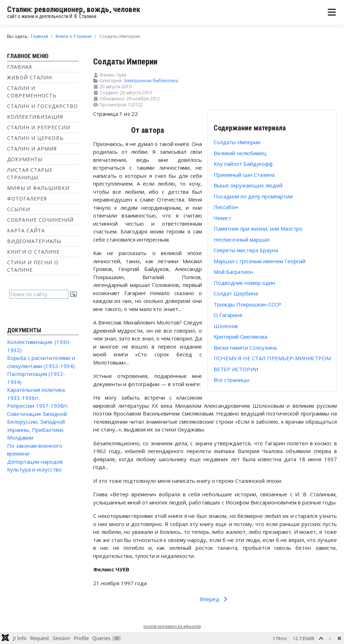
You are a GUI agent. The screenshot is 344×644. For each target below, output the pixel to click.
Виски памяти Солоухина (245, 348)
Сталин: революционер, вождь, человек (74, 9)
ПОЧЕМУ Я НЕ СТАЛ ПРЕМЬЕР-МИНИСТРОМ (272, 358)
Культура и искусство (34, 469)
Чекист (222, 218)
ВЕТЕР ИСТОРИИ (236, 369)
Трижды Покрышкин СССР (247, 304)
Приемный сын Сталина (244, 175)
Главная (19, 67)
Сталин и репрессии (39, 127)
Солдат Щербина (236, 293)
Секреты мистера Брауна (246, 250)
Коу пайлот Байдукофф (243, 164)
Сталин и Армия (32, 149)
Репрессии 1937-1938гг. (38, 406)
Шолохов (226, 326)
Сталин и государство (43, 106)
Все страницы (232, 380)
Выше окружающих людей (248, 185)
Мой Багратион (233, 272)
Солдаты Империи (237, 142)
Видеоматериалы (34, 241)
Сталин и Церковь (35, 138)
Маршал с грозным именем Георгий (260, 261)
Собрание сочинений (40, 220)
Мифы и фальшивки (38, 188)
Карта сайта (26, 230)
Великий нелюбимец (240, 153)
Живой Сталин (30, 77)
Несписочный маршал (242, 239)
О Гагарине (228, 315)
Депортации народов (35, 462)
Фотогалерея (27, 199)
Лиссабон (226, 207)
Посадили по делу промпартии (253, 196)
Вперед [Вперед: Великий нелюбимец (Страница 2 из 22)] (215, 599)
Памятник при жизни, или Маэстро (258, 228)
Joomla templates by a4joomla (172, 626)
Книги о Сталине (33, 252)
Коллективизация (35, 117)
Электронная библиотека (151, 81)
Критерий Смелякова (240, 337)
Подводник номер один (244, 283)
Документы (25, 159)
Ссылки (19, 209)
